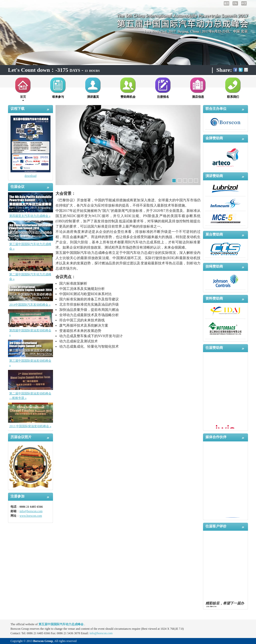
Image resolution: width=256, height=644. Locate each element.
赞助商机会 (128, 97)
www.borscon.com (31, 516)
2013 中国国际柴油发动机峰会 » (30, 426)
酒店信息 (198, 97)
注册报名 (163, 97)
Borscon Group (43, 641)
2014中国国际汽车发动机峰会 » (30, 305)
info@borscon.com (31, 511)
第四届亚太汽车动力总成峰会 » (30, 216)
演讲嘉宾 (93, 97)
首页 (23, 97)
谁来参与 (58, 97)
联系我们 (233, 97)
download (30, 176)
